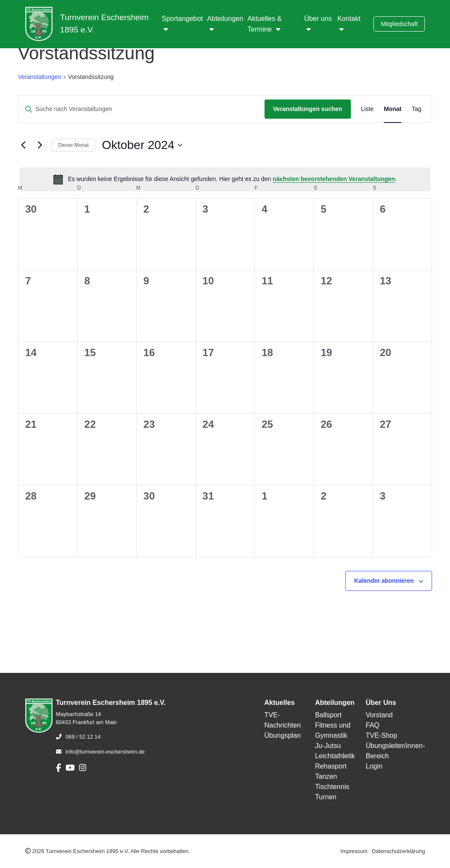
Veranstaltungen (40, 77)
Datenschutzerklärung (398, 851)
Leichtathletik (335, 756)
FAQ (373, 725)
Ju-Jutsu (328, 746)
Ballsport (328, 715)
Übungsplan (282, 735)
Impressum (354, 851)
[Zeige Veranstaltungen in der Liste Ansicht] (368, 109)
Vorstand (379, 715)
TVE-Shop (382, 735)
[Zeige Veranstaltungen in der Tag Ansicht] (416, 109)
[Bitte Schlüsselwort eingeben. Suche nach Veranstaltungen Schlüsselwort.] (141, 109)
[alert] (225, 179)
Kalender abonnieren (384, 581)
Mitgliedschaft (399, 24)
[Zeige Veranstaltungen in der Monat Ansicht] (393, 109)
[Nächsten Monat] (40, 145)
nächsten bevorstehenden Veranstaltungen (334, 179)
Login (374, 766)
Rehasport (331, 766)
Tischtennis (332, 787)
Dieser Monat (73, 145)
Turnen (326, 797)
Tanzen (326, 776)
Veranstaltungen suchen (308, 109)
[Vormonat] (23, 145)
